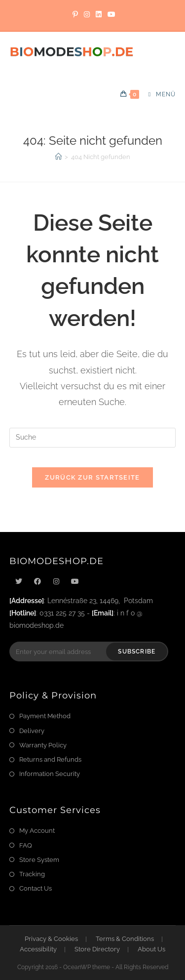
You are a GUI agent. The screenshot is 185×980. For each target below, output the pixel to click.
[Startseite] (58, 157)
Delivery (32, 731)
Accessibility (38, 949)
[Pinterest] (75, 14)
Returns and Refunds (50, 759)
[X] (19, 582)
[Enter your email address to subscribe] (89, 652)
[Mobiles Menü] (158, 94)
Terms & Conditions (125, 939)
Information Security (50, 774)
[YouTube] (110, 14)
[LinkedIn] (99, 14)
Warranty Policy (43, 745)
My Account (37, 831)
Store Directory (97, 949)
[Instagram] (87, 14)
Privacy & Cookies (51, 939)
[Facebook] (37, 582)
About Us (151, 949)
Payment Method (45, 716)
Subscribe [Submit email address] (137, 652)
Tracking (32, 874)
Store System (39, 860)
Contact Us (36, 888)
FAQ (26, 845)
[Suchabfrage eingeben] (93, 438)
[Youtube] (75, 582)
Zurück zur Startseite (92, 477)
